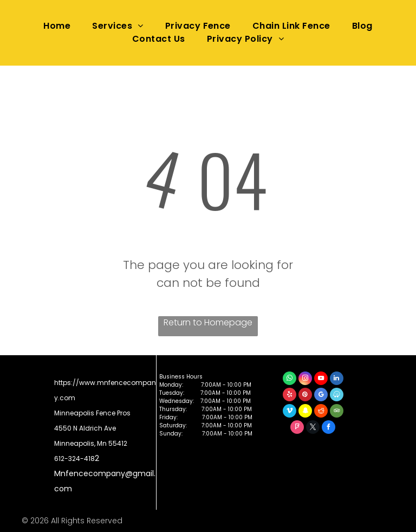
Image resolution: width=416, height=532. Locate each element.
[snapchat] (305, 412)
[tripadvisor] (337, 412)
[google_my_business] (321, 396)
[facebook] (329, 428)
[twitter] (313, 428)
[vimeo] (290, 412)
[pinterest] (305, 396)
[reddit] (321, 412)
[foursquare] (297, 428)
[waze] (337, 396)
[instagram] (305, 380)
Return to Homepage (208, 322)
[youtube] (321, 380)
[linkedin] (337, 380)
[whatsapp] (290, 380)
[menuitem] (57, 26)
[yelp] (290, 396)
